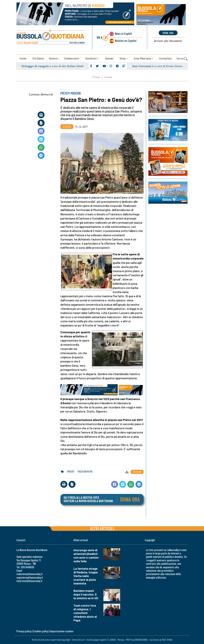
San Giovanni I (143, 66)
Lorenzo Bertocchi (41, 94)
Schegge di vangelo (35, 66)
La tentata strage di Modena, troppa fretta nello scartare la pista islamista (86, 576)
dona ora (168, 33)
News (123, 33)
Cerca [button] (182, 59)
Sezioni (53, 58)
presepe (71, 471)
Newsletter (168, 41)
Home (23, 58)
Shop (123, 58)
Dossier (109, 58)
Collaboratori (72, 58)
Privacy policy (24, 631)
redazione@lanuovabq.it (30, 574)
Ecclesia (108, 77)
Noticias (126, 41)
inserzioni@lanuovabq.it (29, 581)
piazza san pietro (85, 471)
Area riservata (142, 58)
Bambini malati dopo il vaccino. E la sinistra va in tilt (86, 594)
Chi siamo (38, 58)
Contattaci (165, 58)
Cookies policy (41, 631)
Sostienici (91, 58)
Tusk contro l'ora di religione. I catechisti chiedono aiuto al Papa (85, 613)
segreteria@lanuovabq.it (30, 577)
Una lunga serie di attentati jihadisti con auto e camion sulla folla (86, 556)
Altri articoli (102, 528)
